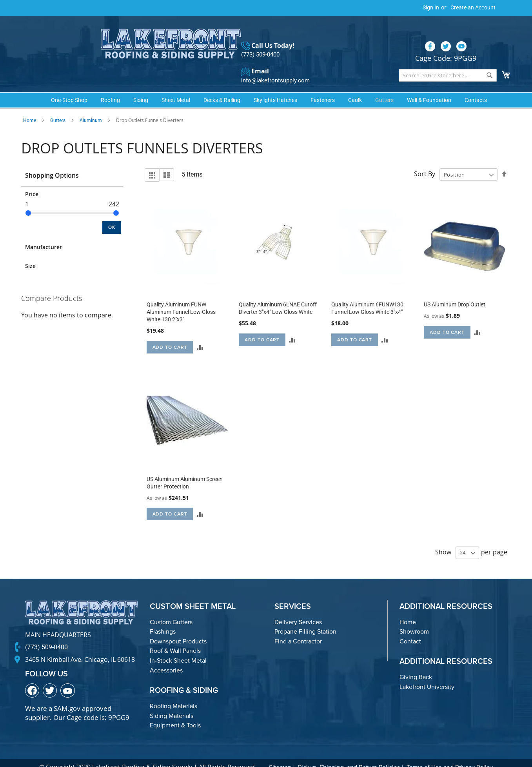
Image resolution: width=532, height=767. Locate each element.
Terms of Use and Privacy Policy (450, 754)
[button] (200, 334)
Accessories (166, 657)
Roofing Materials (173, 693)
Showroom (414, 619)
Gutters (58, 107)
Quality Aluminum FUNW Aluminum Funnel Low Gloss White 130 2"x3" (181, 299)
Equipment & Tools (175, 712)
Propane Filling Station (305, 619)
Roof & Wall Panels (175, 638)
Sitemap (280, 754)
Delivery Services (298, 609)
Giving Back (416, 664)
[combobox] (448, 60)
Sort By (425, 161)
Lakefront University (427, 674)
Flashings (163, 619)
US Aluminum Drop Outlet (455, 291)
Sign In (431, 7)
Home (30, 107)
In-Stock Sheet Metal (178, 648)
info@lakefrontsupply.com (273, 65)
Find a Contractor (298, 628)
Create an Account (473, 7)
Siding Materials (172, 703)
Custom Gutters (171, 609)
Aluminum (91, 107)
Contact (410, 628)
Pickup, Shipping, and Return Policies (349, 754)
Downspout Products (178, 628)
